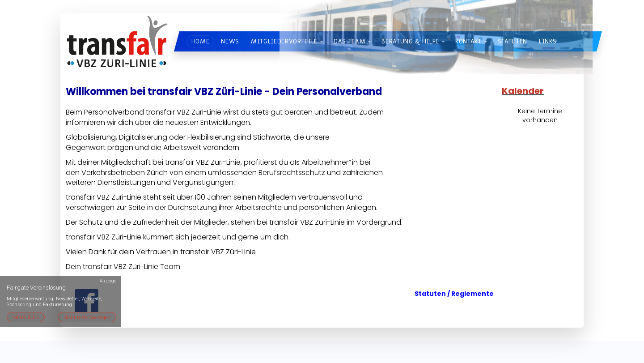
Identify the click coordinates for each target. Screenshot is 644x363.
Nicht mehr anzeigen (87, 318)
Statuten (513, 41)
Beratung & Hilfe (410, 41)
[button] (322, 42)
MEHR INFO (26, 318)
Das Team (350, 41)
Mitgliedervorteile (284, 41)
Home (201, 41)
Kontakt (468, 41)
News (230, 41)
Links (548, 41)
